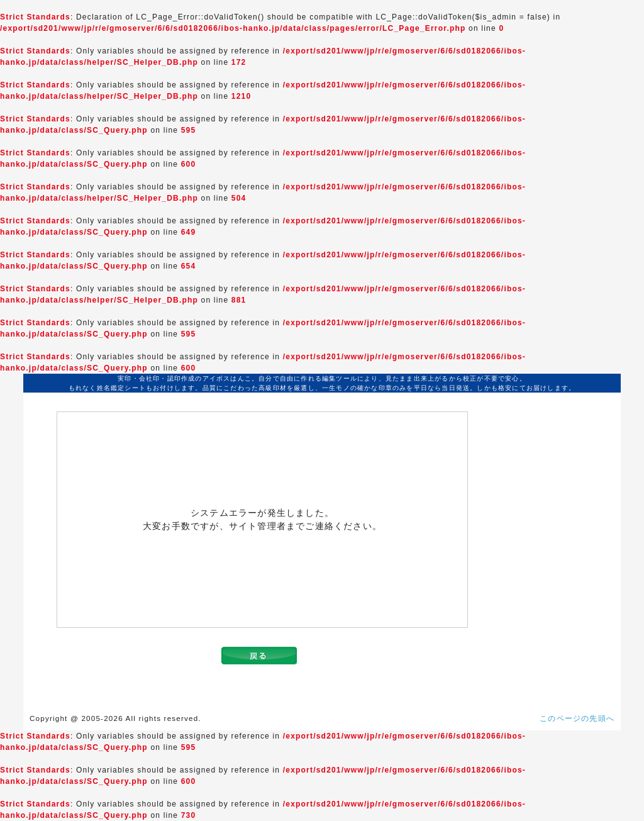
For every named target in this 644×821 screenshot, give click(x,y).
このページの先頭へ (577, 718)
